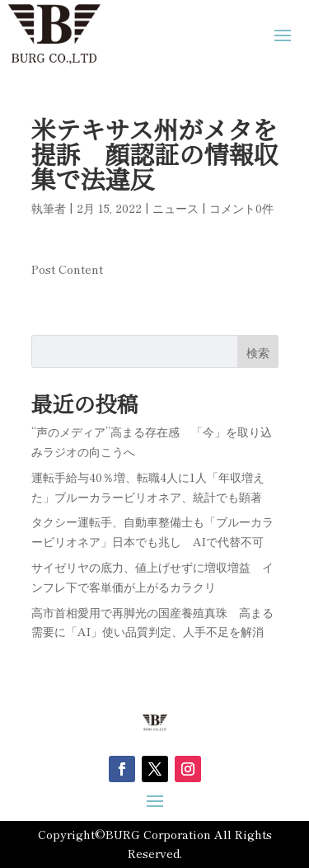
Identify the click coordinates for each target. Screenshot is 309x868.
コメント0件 (241, 208)
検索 (258, 352)
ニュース (176, 208)
